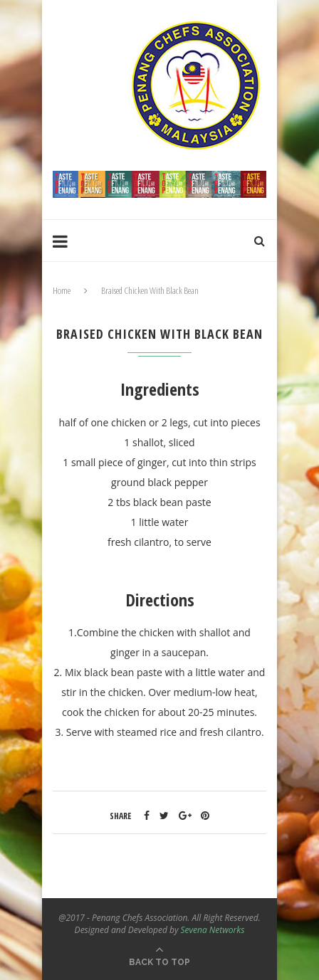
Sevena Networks (213, 930)
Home (62, 290)
